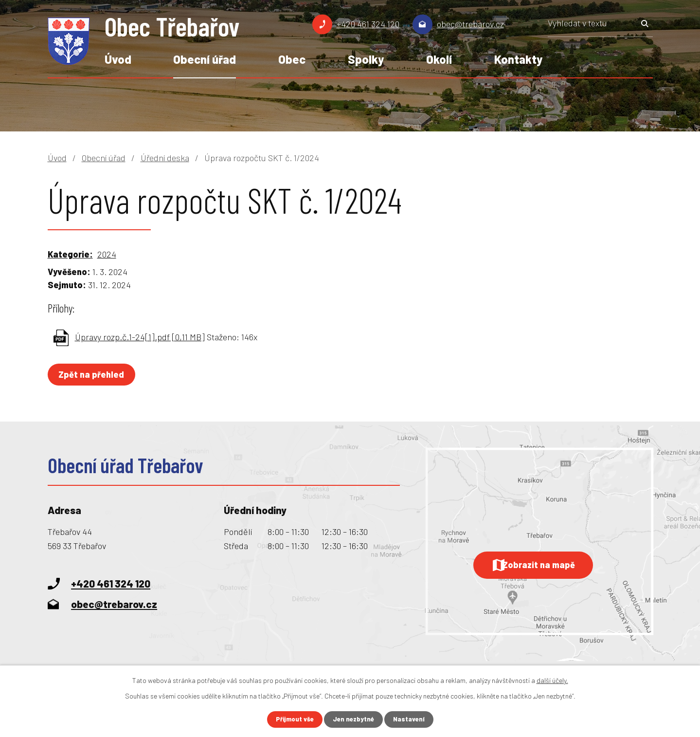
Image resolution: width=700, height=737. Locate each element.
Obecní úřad (205, 59)
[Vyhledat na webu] (600, 26)
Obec (292, 59)
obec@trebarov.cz (470, 24)
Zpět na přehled (94, 374)
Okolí (439, 59)
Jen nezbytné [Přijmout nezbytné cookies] (354, 719)
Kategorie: (70, 254)
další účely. (552, 680)
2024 (107, 254)
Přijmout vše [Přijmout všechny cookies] (292, 719)
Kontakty (518, 59)
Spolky (366, 59)
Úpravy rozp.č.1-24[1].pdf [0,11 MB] (140, 337)
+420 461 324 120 (368, 24)
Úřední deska (165, 158)
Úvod (118, 59)
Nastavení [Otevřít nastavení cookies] (412, 719)
